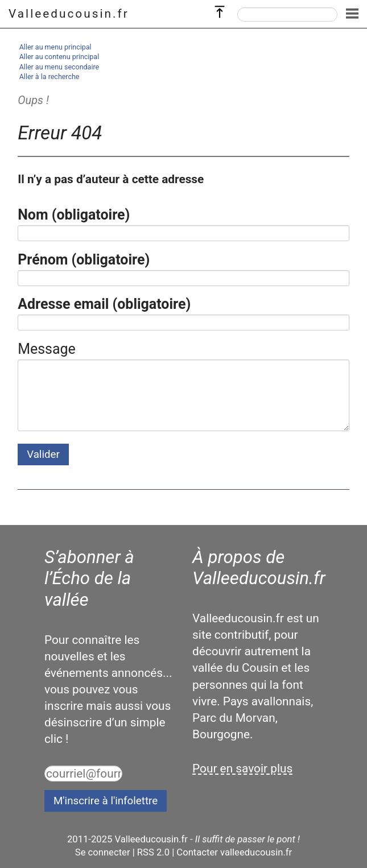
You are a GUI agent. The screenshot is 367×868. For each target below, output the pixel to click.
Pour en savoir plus (242, 768)
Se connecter (103, 852)
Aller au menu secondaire (59, 67)
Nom (74, 215)
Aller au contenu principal (59, 57)
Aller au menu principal (55, 47)
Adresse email (104, 304)
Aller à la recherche (50, 77)
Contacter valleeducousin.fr (234, 852)
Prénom (84, 260)
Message (47, 349)
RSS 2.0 (153, 852)
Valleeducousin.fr (69, 14)
